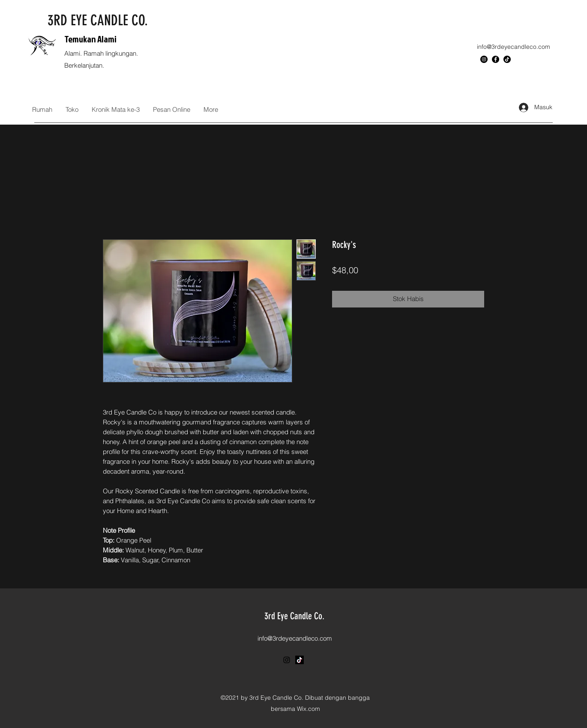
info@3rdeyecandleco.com (514, 47)
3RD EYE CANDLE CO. (98, 20)
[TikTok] (507, 59)
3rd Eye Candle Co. (294, 616)
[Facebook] (496, 59)
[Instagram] (484, 59)
